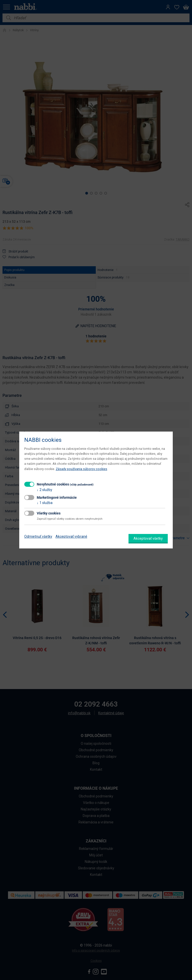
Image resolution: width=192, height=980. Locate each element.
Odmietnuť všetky (38, 536)
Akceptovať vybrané (71, 536)
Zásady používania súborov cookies (81, 469)
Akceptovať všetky (148, 538)
